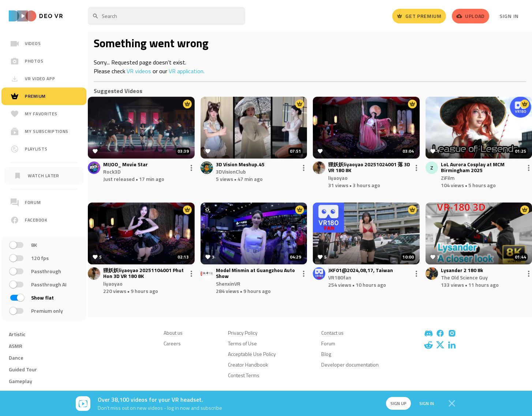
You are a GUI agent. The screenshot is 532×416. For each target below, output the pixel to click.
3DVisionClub (231, 172)
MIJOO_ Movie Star (125, 165)
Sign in (426, 403)
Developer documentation (350, 365)
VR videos (139, 71)
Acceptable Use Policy (252, 354)
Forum (328, 343)
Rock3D (112, 172)
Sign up (397, 403)
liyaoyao (338, 178)
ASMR (16, 346)
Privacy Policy (243, 333)
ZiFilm (448, 178)
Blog (326, 354)
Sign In (509, 16)
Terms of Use (242, 343)
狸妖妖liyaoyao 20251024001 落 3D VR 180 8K (369, 168)
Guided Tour (23, 369)
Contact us (332, 333)
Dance (16, 358)
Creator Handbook (248, 365)
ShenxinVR (228, 284)
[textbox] (166, 16)
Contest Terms (244, 375)
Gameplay (20, 381)
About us (173, 333)
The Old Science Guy (464, 277)
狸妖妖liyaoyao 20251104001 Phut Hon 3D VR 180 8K (143, 274)
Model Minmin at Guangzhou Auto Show (255, 274)
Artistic (17, 334)
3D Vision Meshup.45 (240, 165)
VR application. (187, 71)
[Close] (452, 404)
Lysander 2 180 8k (462, 270)
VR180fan (340, 277)
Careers (172, 343)
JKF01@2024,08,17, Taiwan (361, 270)
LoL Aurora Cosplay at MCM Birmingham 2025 (473, 168)
